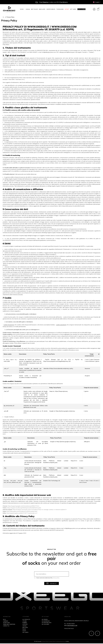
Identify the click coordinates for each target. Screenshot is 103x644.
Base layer (42, 9)
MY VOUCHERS (45, 624)
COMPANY (6, 621)
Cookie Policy (52, 642)
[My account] (94, 9)
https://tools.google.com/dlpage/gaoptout (87, 429)
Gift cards (73, 9)
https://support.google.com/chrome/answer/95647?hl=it (23, 506)
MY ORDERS (45, 619)
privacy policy (56, 578)
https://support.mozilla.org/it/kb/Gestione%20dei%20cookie (24, 508)
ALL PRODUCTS (26, 619)
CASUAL (25, 626)
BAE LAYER (25, 627)
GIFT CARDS (25, 632)
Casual (28, 9)
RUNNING (25, 623)
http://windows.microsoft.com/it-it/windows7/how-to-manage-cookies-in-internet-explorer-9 (40, 510)
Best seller (34, 9)
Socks (22, 9)
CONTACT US (6, 626)
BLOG (4, 619)
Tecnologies (60, 9)
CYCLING (25, 621)
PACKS (24, 629)
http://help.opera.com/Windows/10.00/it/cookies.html (22, 511)
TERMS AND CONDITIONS (9, 624)
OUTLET (67, 9)
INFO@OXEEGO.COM (72, 625)
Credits (67, 642)
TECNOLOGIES (6, 623)
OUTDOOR (25, 624)
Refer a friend (81, 9)
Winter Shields (51, 9)
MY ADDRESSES (46, 621)
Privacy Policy (45, 642)
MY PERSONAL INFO (47, 623)
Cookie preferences (60, 642)
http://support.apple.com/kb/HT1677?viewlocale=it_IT (22, 513)
